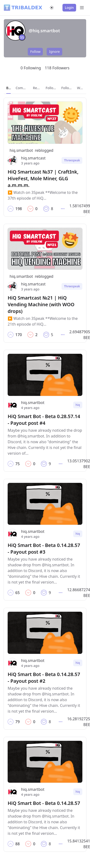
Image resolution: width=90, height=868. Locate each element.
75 (17, 464)
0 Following (31, 68)
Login (69, 8)
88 (17, 844)
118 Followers (57, 68)
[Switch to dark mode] (52, 8)
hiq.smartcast (33, 158)
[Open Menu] (82, 8)
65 (17, 593)
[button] (11, 209)
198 (19, 209)
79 (17, 722)
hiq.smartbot (21, 150)
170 (19, 335)
